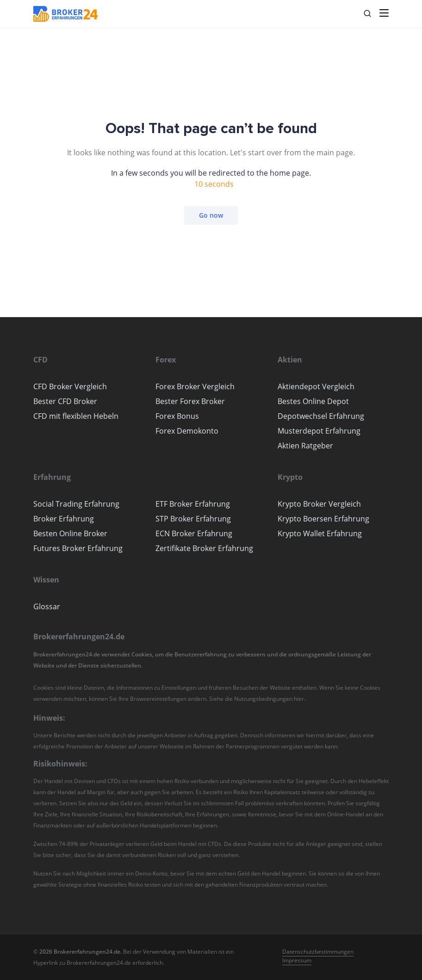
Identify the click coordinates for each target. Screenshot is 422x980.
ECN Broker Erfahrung (194, 533)
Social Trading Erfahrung (76, 504)
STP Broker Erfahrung (193, 519)
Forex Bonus (177, 416)
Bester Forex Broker (190, 401)
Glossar (47, 606)
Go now (211, 215)
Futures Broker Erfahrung (78, 548)
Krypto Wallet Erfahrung (320, 533)
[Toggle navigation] (384, 13)
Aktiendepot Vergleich (316, 386)
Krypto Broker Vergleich (319, 504)
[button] (367, 13)
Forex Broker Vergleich (195, 386)
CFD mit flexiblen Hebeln (76, 416)
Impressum (297, 960)
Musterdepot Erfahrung (319, 431)
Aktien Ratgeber (305, 446)
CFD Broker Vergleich (70, 386)
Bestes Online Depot (313, 401)
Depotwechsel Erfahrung (321, 416)
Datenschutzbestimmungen (318, 952)
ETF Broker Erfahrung (193, 504)
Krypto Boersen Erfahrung (323, 519)
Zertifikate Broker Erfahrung (204, 548)
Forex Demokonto (187, 431)
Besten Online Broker (70, 533)
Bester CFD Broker (65, 401)
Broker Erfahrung (64, 519)
